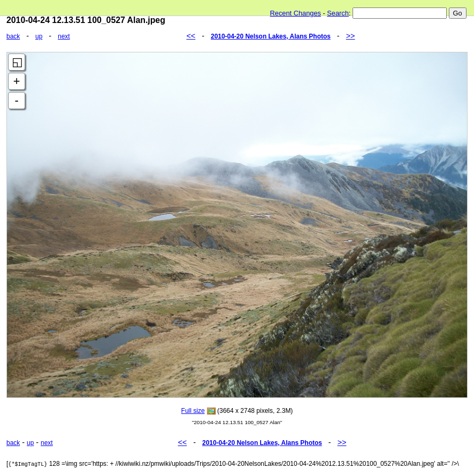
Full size (193, 411)
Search (338, 13)
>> (351, 36)
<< (191, 36)
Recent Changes (296, 13)
